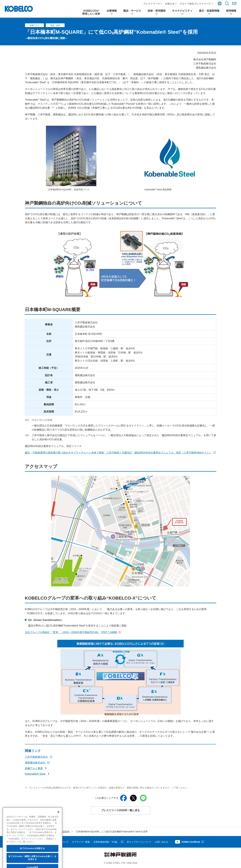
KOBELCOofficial (191, 842)
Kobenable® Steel (36, 774)
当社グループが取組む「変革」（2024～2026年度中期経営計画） (71, 632)
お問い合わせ (162, 842)
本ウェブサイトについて (139, 842)
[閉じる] (58, 829)
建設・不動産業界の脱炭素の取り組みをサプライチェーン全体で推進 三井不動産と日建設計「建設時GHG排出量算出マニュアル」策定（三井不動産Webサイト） (118, 453)
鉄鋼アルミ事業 (34, 768)
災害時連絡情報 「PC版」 (106, 842)
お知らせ (170, 4)
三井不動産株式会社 (37, 757)
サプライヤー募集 (81, 842)
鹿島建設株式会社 (35, 763)
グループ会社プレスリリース (195, 4)
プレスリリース (152, 4)
